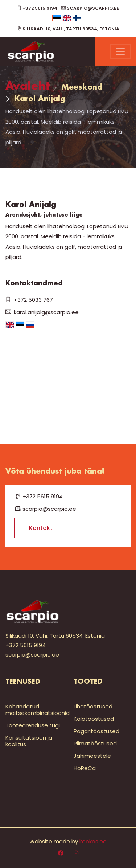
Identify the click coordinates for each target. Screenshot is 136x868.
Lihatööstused (93, 706)
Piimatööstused (95, 743)
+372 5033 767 (29, 300)
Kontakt (41, 528)
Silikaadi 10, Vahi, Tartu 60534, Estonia (68, 29)
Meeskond (82, 87)
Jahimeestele (92, 756)
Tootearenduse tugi (33, 725)
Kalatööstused (94, 719)
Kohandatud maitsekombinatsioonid (38, 710)
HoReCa (85, 768)
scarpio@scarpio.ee (90, 8)
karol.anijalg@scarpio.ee (42, 312)
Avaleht (28, 87)
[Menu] (120, 52)
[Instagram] (76, 853)
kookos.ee (93, 841)
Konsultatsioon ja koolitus (29, 741)
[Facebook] (61, 853)
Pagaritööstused (96, 731)
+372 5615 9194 (37, 8)
